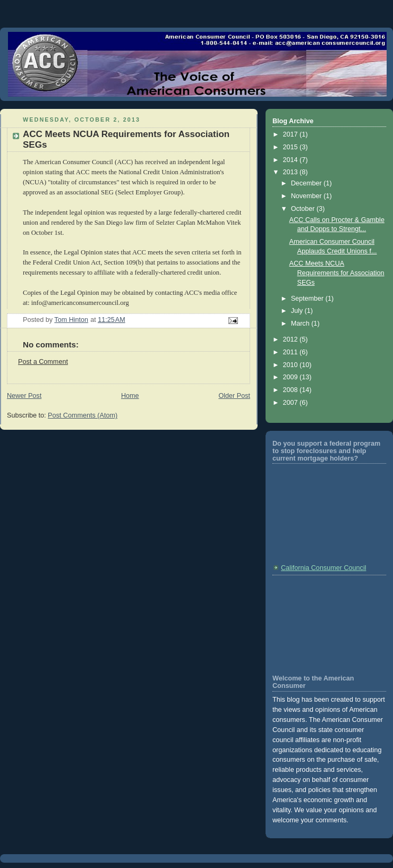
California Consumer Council (324, 568)
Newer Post (24, 396)
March (301, 324)
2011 (292, 352)
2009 (292, 377)
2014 (292, 160)
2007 (292, 403)
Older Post (234, 396)
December (307, 183)
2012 (292, 339)
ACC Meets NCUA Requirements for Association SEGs (337, 273)
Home (130, 396)
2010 (292, 365)
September (308, 299)
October (304, 209)
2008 (292, 390)
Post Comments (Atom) (83, 415)
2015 (292, 147)
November (307, 196)
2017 (292, 134)
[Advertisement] (320, 624)
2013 (292, 172)
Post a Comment (43, 362)
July (298, 311)
